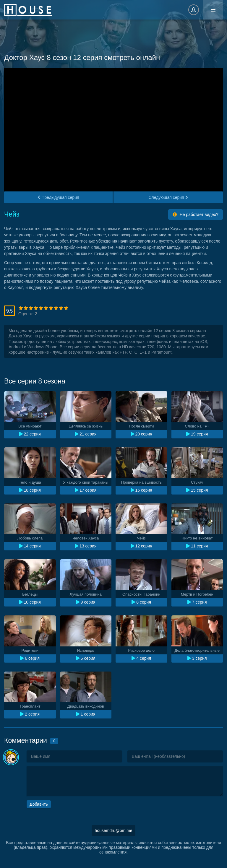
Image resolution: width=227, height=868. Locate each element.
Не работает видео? (196, 214)
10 (66, 308)
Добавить (39, 804)
